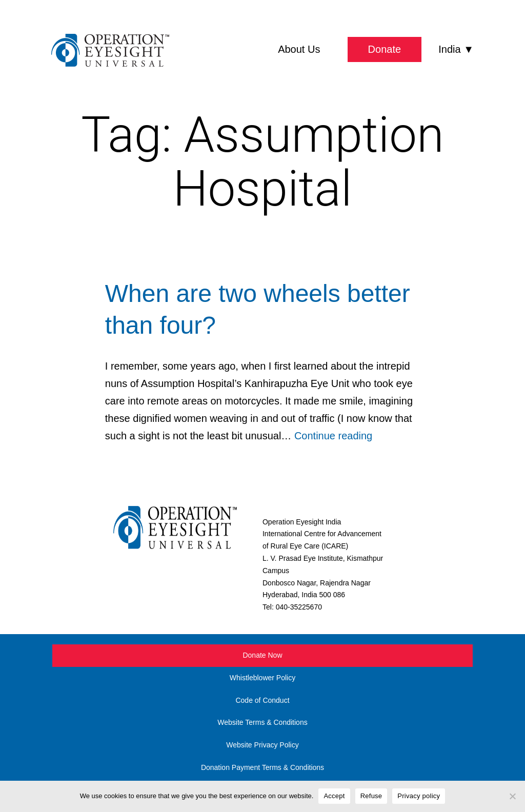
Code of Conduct (262, 700)
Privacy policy (419, 796)
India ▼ (456, 49)
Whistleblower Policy (262, 678)
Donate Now (262, 655)
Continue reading (333, 436)
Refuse (371, 796)
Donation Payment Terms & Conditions (262, 767)
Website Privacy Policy (262, 745)
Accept (334, 796)
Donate (385, 49)
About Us (299, 49)
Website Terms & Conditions (262, 722)
